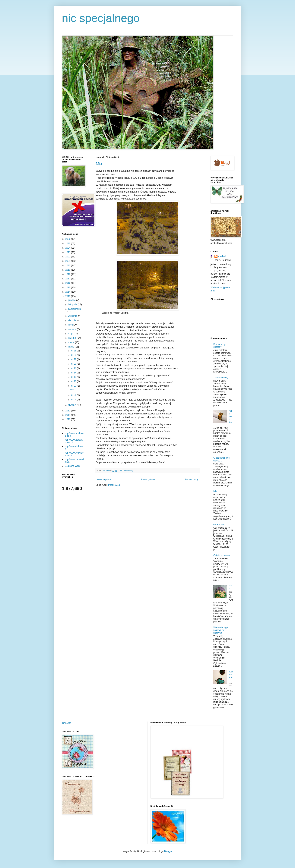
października (74, 309)
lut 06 (74, 395)
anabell (222, 256)
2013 (68, 296)
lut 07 (74, 386)
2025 (68, 244)
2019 (68, 270)
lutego (71, 347)
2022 (68, 257)
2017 (68, 279)
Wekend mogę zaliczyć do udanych (221, 630)
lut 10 (74, 381)
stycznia (73, 405)
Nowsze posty (104, 480)
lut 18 (74, 368)
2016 (68, 283)
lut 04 (74, 400)
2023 (68, 252)
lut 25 (74, 355)
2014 (68, 292)
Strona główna (148, 480)
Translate (67, 723)
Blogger (168, 851)
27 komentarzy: (127, 470)
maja (71, 334)
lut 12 (74, 377)
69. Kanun (219, 525)
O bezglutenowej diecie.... (222, 459)
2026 (68, 239)
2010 (68, 419)
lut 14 (74, 373)
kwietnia (73, 338)
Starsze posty (191, 480)
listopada (73, 304)
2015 (68, 288)
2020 (68, 266)
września (73, 316)
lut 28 (74, 351)
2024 (68, 248)
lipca (71, 325)
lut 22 (74, 359)
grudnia (72, 300)
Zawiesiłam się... (222, 378)
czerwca (73, 329)
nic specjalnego (101, 18)
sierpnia (72, 320)
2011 (68, 415)
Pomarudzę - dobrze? (220, 346)
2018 (68, 274)
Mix (99, 164)
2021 (68, 261)
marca (72, 342)
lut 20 (74, 364)
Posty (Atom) (115, 485)
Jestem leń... (231, 676)
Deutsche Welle (73, 466)
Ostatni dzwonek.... (223, 555)
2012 (68, 411)
